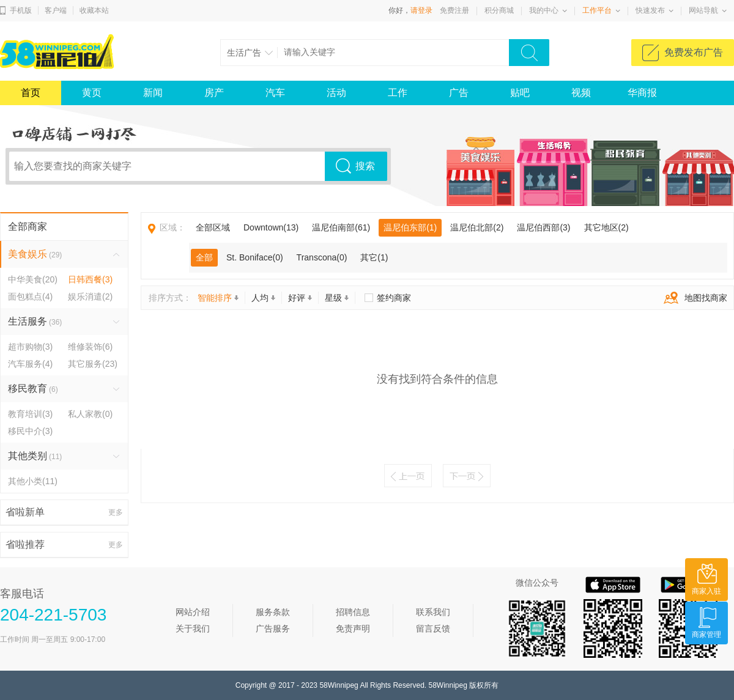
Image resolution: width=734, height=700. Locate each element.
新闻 (153, 93)
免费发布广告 (694, 52)
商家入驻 (706, 591)
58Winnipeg (339, 685)
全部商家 (28, 227)
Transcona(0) (322, 257)
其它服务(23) (93, 364)
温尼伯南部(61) (341, 227)
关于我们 (193, 628)
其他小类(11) (33, 481)
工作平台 (597, 10)
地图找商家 (692, 298)
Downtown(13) (271, 227)
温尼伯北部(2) (477, 227)
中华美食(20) (33, 279)
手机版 (21, 10)
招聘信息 (353, 612)
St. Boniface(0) (255, 257)
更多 (116, 512)
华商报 (642, 93)
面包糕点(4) (30, 297)
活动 (336, 93)
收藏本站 (94, 10)
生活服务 (35, 321)
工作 (398, 93)
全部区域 (213, 227)
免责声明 (353, 628)
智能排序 (218, 298)
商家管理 (706, 635)
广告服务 (273, 628)
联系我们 (433, 612)
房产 (214, 93)
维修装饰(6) (90, 347)
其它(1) (374, 257)
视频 (581, 93)
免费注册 (454, 10)
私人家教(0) (90, 414)
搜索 (365, 166)
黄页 (92, 93)
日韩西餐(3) (90, 279)
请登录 (421, 10)
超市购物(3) (30, 347)
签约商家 (394, 298)
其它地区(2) (606, 227)
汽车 (275, 93)
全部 (204, 257)
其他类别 (35, 456)
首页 (31, 93)
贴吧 (520, 93)
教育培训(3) (30, 414)
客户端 (56, 10)
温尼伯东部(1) (410, 227)
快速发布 (650, 10)
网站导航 (703, 10)
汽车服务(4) (30, 364)
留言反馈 (433, 628)
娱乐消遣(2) (90, 297)
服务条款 (273, 612)
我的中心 (544, 10)
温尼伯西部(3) (543, 227)
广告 (459, 93)
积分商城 (499, 10)
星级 (337, 298)
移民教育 (33, 389)
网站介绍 (193, 612)
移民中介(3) (30, 431)
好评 (300, 298)
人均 (263, 298)
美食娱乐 (35, 254)
